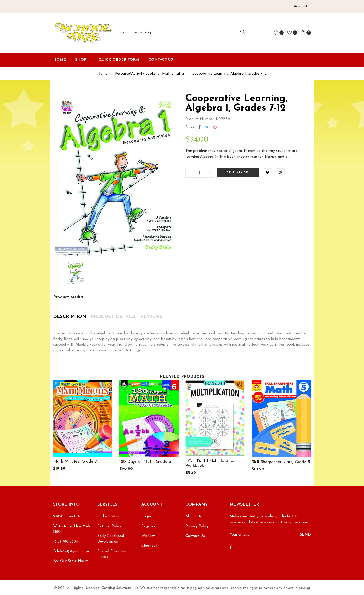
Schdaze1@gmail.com (71, 551)
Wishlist (148, 536)
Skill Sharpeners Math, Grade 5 (281, 462)
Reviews (151, 317)
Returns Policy (109, 526)
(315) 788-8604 (65, 542)
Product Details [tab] (113, 317)
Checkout (149, 546)
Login (146, 517)
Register (148, 526)
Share (200, 127)
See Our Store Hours (71, 561)
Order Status (108, 517)
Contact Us (195, 536)
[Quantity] (200, 173)
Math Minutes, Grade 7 (75, 462)
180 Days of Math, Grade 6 (145, 462)
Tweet (207, 127)
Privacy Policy (197, 526)
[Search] (182, 33)
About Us (194, 517)
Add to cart (238, 173)
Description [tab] (70, 317)
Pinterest (215, 127)
